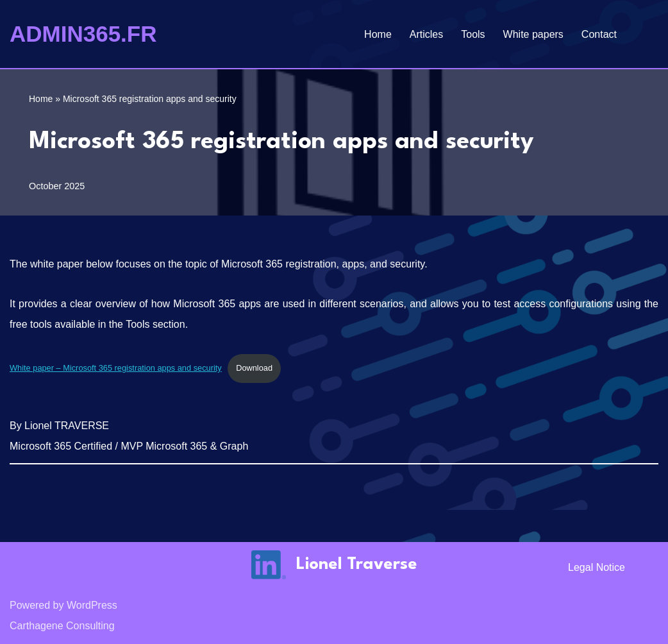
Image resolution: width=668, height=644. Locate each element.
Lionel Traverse (357, 564)
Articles (426, 34)
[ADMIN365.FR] (83, 34)
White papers (533, 34)
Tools (473, 34)
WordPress (92, 605)
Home (378, 34)
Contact (599, 34)
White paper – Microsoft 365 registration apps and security (116, 368)
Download (254, 368)
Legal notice (597, 567)
